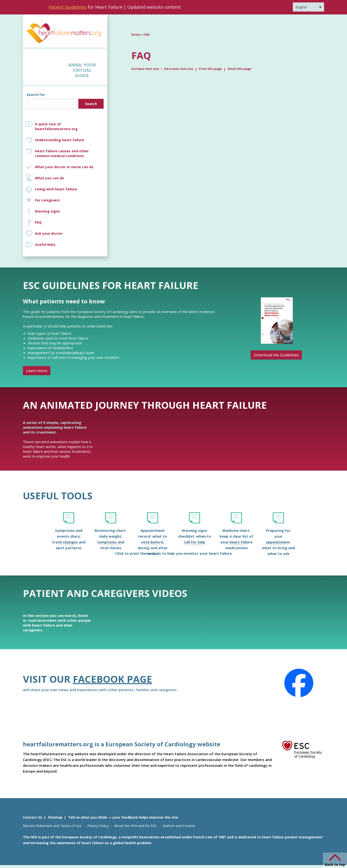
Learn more (37, 371)
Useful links (45, 244)
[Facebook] (299, 683)
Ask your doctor (49, 233)
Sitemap (55, 817)
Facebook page (112, 679)
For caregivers (47, 200)
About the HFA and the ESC (136, 826)
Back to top (335, 865)
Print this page (210, 69)
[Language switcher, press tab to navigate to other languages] (308, 7)
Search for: (36, 95)
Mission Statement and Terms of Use (52, 826)
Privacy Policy (98, 826)
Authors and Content (179, 826)
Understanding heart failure (60, 140)
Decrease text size (179, 69)
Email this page (240, 69)
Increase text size (146, 69)
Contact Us (33, 817)
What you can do (50, 178)
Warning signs (47, 211)
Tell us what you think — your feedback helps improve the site (123, 817)
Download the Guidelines (276, 355)
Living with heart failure (56, 189)
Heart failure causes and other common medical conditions (70, 154)
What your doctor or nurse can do (64, 167)
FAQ (38, 222)
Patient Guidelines (67, 7)
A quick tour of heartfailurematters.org (56, 126)
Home (136, 35)
